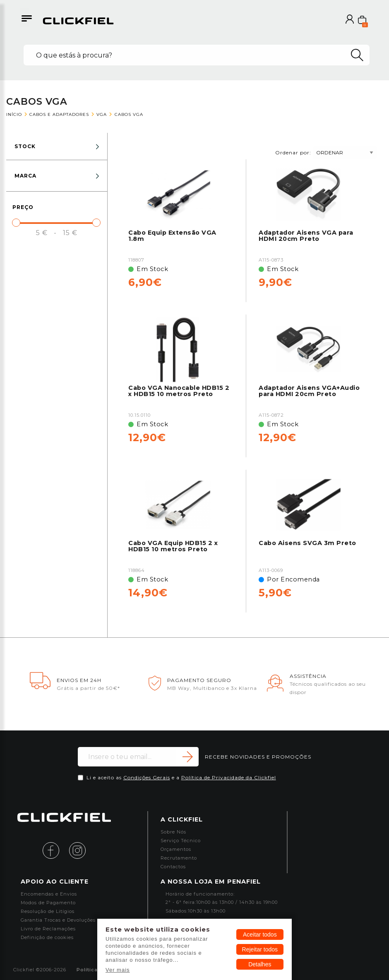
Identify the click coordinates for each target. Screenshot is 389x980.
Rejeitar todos (260, 949)
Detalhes (260, 964)
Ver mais (118, 970)
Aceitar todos (260, 934)
